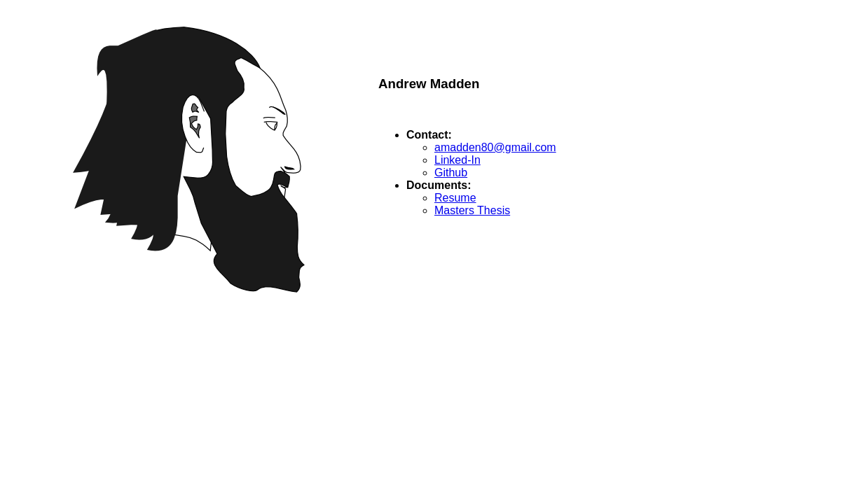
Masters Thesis (472, 210)
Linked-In (457, 160)
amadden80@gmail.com (495, 147)
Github (451, 173)
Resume (455, 198)
